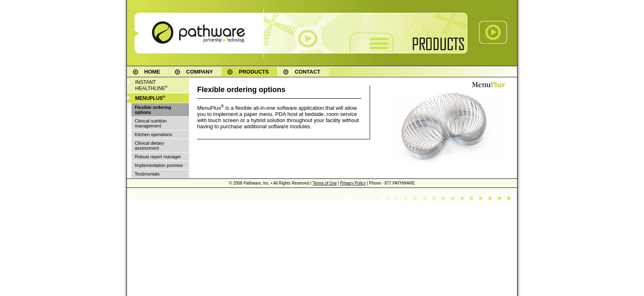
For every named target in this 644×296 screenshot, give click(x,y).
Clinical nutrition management (151, 123)
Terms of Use (325, 183)
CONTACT (307, 72)
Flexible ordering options (153, 110)
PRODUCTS (254, 72)
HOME (152, 72)
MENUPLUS (150, 98)
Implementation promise (159, 165)
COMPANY (199, 72)
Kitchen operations (153, 134)
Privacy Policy (353, 183)
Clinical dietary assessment (149, 146)
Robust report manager (158, 157)
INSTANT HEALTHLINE (151, 85)
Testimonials (147, 174)
